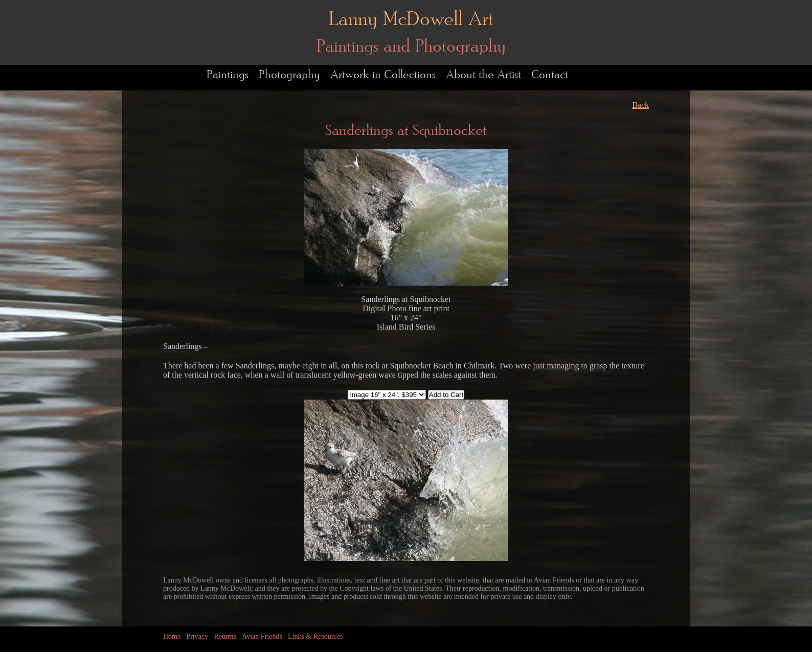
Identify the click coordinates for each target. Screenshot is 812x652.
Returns (225, 636)
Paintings (228, 75)
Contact (550, 75)
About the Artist (483, 75)
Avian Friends (262, 636)
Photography (289, 75)
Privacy (197, 636)
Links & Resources (315, 636)
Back (640, 105)
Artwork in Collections (383, 75)
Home (172, 636)
